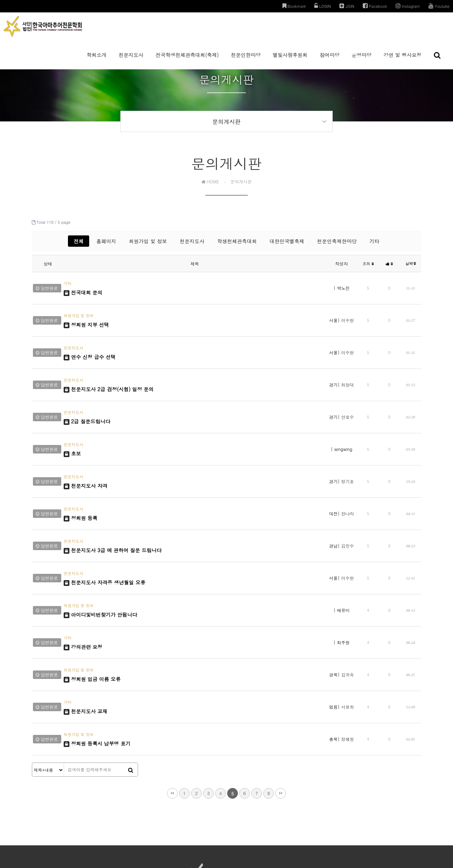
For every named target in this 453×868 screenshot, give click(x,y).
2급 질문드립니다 (87, 395)
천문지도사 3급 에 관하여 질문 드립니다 (113, 497)
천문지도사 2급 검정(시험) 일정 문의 (109, 370)
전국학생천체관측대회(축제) (187, 60)
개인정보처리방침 (189, 804)
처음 (172, 697)
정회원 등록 (81, 472)
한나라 (348, 468)
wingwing (343, 417)
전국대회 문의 (83, 293)
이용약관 (219, 804)
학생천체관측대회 (237, 246)
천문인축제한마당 (337, 246)
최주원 (343, 570)
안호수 (348, 392)
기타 (374, 246)
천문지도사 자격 (85, 446)
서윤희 (348, 621)
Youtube (439, 6)
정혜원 (348, 647)
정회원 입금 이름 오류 (92, 599)
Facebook (375, 6)
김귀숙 (348, 596)
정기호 (348, 443)
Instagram (408, 6)
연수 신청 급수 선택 (90, 344)
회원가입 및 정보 (148, 246)
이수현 (348, 315)
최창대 (348, 366)
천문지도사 (131, 60)
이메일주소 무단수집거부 (257, 804)
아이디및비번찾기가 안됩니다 (100, 548)
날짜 (411, 268)
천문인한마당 (246, 60)
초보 (72, 421)
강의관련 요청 (83, 574)
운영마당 (361, 60)
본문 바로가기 (0, 0)
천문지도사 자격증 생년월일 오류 (105, 523)
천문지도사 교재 (85, 625)
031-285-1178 (259, 818)
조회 (368, 269)
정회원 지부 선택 (86, 319)
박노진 (343, 290)
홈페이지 (106, 246)
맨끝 (281, 697)
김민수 (348, 494)
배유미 (343, 545)
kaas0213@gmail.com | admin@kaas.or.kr (337, 818)
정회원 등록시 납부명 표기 (97, 650)
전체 (79, 246)
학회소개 (97, 60)
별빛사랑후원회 (290, 60)
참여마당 (329, 60)
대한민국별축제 (287, 246)
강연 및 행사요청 (403, 60)
